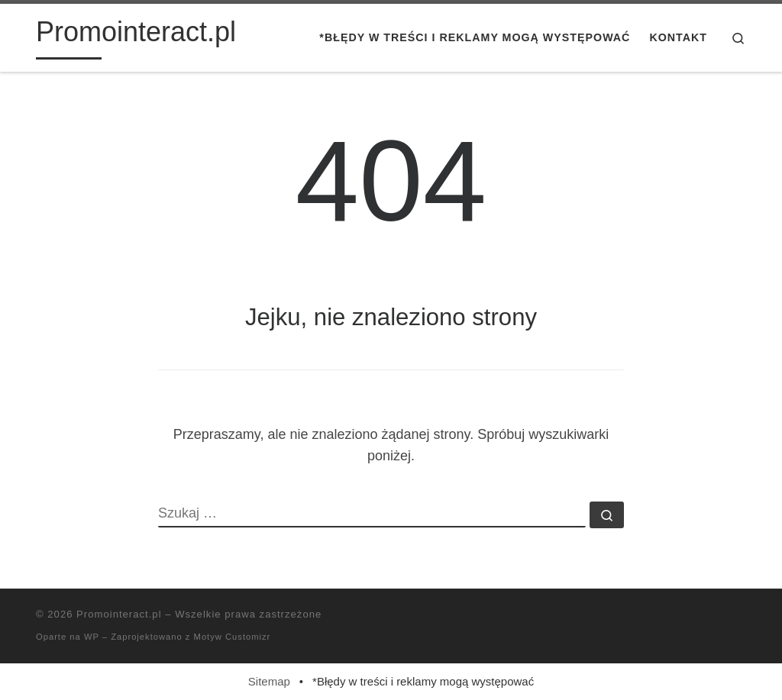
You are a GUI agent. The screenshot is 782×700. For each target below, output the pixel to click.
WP (92, 637)
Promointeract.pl (119, 614)
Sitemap (269, 681)
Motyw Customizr (233, 637)
